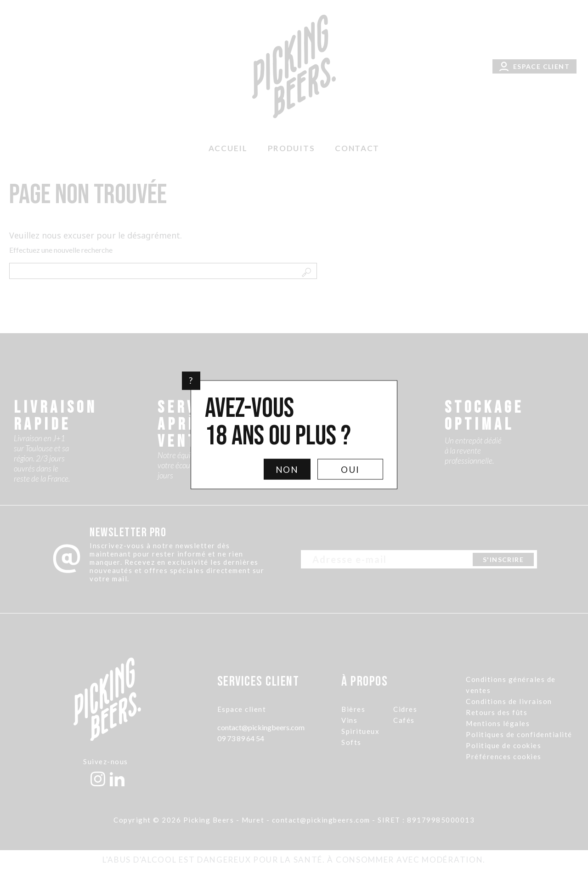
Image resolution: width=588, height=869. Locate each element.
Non (287, 469)
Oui (350, 469)
